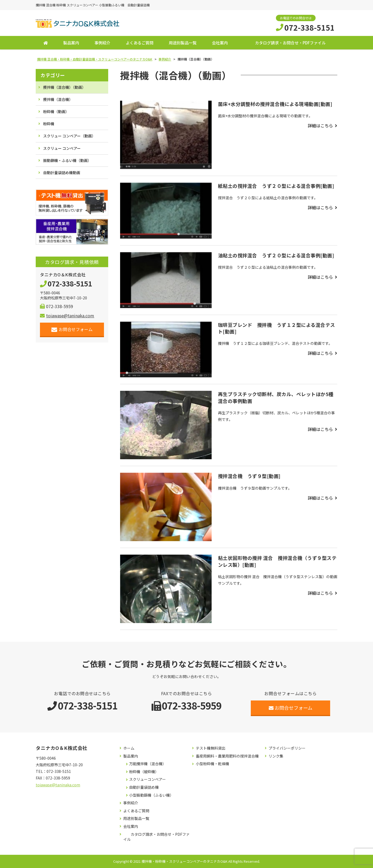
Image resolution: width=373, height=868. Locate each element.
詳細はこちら (320, 126)
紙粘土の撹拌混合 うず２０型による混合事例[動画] (276, 186)
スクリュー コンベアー (62, 148)
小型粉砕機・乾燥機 (212, 764)
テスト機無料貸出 (211, 748)
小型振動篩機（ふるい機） (151, 795)
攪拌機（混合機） (58, 99)
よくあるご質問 (140, 43)
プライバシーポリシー (287, 748)
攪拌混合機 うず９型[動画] (249, 476)
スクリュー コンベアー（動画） (69, 136)
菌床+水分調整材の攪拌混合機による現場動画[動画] (275, 104)
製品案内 (71, 43)
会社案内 (220, 43)
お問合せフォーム (72, 329)
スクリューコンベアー (147, 780)
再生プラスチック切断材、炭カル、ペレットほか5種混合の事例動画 (276, 398)
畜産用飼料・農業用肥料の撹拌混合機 (227, 756)
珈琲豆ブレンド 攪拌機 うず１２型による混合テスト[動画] (277, 328)
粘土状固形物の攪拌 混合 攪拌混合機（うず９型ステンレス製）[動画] (277, 561)
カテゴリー (53, 75)
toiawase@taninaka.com (67, 315)
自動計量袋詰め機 (144, 787)
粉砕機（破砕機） (144, 772)
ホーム (129, 748)
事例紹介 (102, 43)
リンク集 (276, 756)
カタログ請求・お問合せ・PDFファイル (290, 43)
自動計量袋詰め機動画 (62, 173)
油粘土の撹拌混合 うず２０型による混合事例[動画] (276, 255)
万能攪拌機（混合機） (148, 764)
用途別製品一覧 (183, 43)
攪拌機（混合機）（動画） (64, 87)
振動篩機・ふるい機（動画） (67, 160)
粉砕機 (49, 124)
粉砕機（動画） (56, 112)
